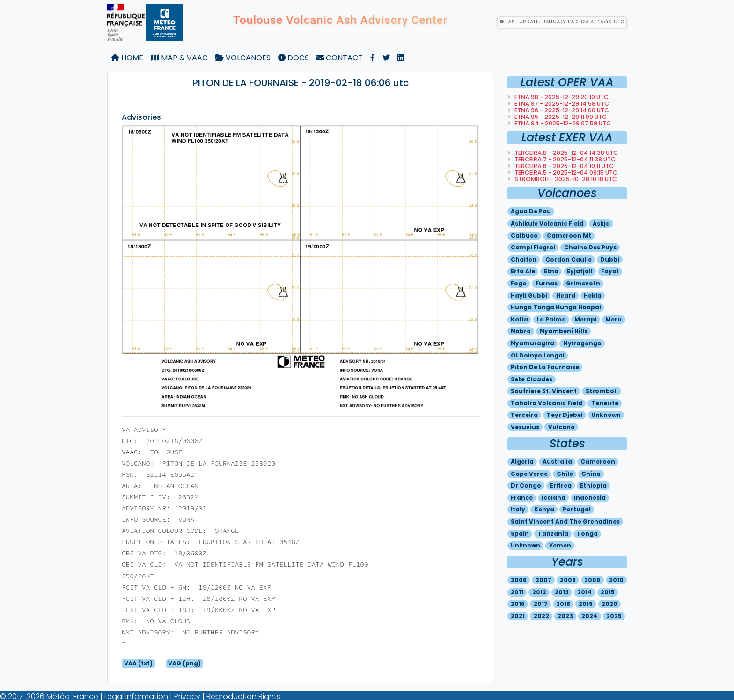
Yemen (560, 545)
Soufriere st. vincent (544, 391)
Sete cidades (532, 379)
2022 (541, 616)
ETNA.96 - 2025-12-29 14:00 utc (561, 110)
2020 (609, 604)
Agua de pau (531, 211)
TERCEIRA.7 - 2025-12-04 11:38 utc (564, 159)
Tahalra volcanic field (547, 403)
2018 (563, 604)
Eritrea (561, 485)
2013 (562, 592)
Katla (519, 319)
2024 (589, 616)
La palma (551, 319)
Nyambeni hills (564, 331)
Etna (551, 271)
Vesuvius (525, 427)
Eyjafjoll (580, 271)
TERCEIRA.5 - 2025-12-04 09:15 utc (565, 172)
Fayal (610, 271)
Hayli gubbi (529, 295)
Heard (566, 295)
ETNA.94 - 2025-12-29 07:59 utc (562, 123)
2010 (616, 580)
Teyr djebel (565, 415)
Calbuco (524, 236)
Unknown (606, 415)
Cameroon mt (569, 236)
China (591, 474)
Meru (613, 319)
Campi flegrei (533, 247)
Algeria (522, 462)
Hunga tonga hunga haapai (556, 307)
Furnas (547, 283)
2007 (543, 580)
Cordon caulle (569, 259)
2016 (518, 604)
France (522, 498)
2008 (568, 580)
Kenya (544, 509)
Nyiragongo (582, 343)
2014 (584, 592)
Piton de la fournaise (545, 367)
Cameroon (598, 462)
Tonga (587, 534)
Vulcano (562, 427)
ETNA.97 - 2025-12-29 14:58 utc (561, 104)
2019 (586, 604)
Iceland (554, 498)
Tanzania (553, 534)
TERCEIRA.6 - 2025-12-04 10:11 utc (563, 166)
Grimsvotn (583, 283)
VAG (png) (184, 663)
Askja (601, 223)
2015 (608, 592)
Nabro (521, 331)
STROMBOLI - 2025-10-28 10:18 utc (565, 179)
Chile (565, 474)
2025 (614, 616)
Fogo (519, 283)
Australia (557, 462)
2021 (518, 616)
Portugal (577, 509)
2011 (517, 592)
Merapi (586, 319)
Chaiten (524, 259)
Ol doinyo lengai (538, 355)
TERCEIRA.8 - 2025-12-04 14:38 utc (565, 153)
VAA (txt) (138, 663)
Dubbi (610, 259)
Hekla (593, 295)
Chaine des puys (590, 247)
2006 (519, 580)
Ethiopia (593, 485)
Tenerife (605, 403)
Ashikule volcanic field (547, 223)
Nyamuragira (532, 343)
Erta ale (523, 271)
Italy (518, 509)
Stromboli (602, 391)
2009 (592, 580)
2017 (541, 604)
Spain (520, 534)
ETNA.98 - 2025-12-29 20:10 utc (561, 97)
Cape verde (529, 474)
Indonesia (590, 498)
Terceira (524, 415)
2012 (539, 592)
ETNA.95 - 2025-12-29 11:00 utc (560, 117)
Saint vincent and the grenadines (565, 521)
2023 (565, 616)
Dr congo (526, 485)
